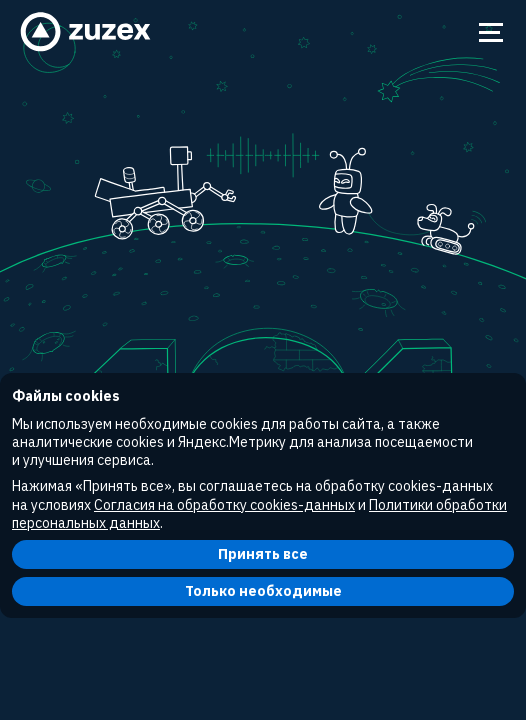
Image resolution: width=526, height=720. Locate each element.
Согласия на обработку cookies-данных (224, 505)
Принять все (263, 554)
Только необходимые (263, 591)
